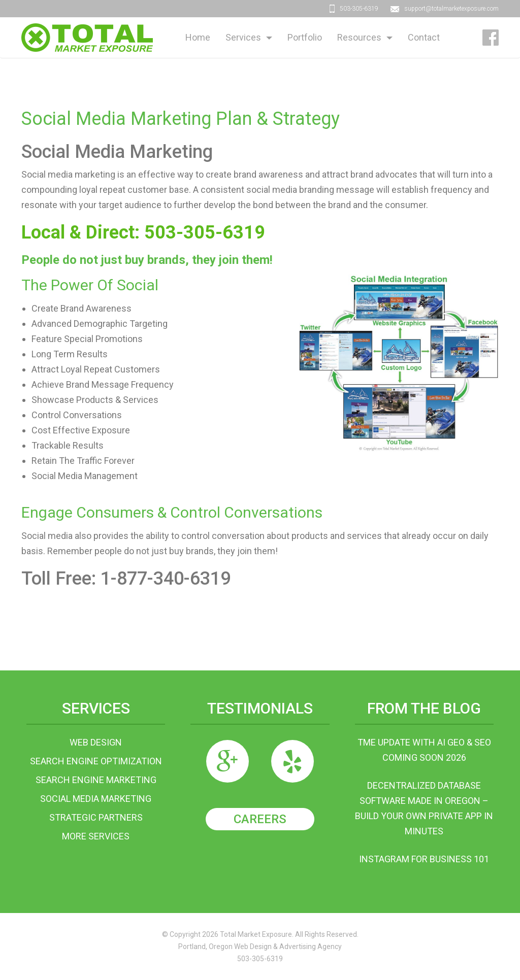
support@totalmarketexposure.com (451, 9)
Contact (424, 37)
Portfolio (305, 37)
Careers (260, 819)
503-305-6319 (359, 9)
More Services (96, 836)
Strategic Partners (96, 817)
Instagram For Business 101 (424, 859)
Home (198, 37)
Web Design (96, 742)
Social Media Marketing (96, 799)
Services (243, 37)
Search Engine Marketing (96, 780)
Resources (359, 37)
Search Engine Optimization (96, 761)
